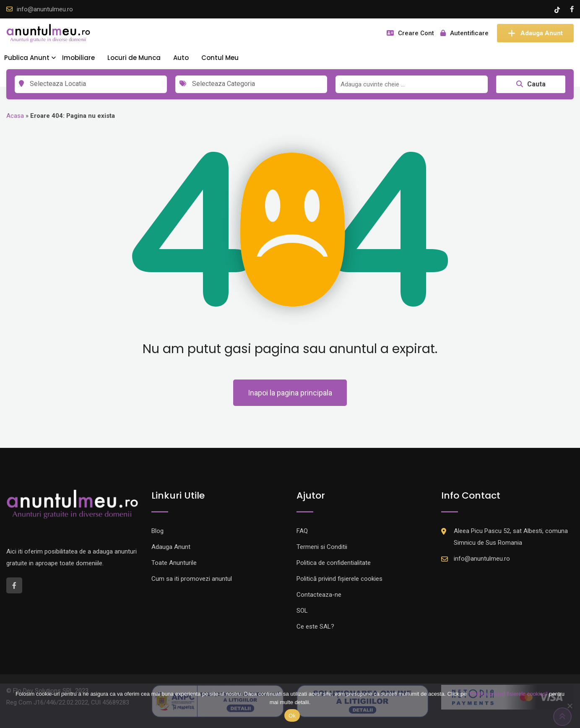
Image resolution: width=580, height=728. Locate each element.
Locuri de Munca (134, 58)
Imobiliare (78, 58)
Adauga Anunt (535, 33)
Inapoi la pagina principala (290, 393)
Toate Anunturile (174, 563)
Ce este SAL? (315, 627)
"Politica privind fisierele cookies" (508, 694)
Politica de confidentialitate (334, 563)
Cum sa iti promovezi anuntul (192, 579)
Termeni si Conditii (322, 547)
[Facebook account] (572, 9)
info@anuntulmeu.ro (45, 9)
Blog (157, 531)
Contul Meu (220, 58)
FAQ (302, 531)
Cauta (531, 84)
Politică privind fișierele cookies (339, 579)
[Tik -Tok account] (558, 9)
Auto (181, 58)
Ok (292, 716)
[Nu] (570, 706)
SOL (302, 611)
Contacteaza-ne (319, 595)
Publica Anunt (27, 58)
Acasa (15, 116)
